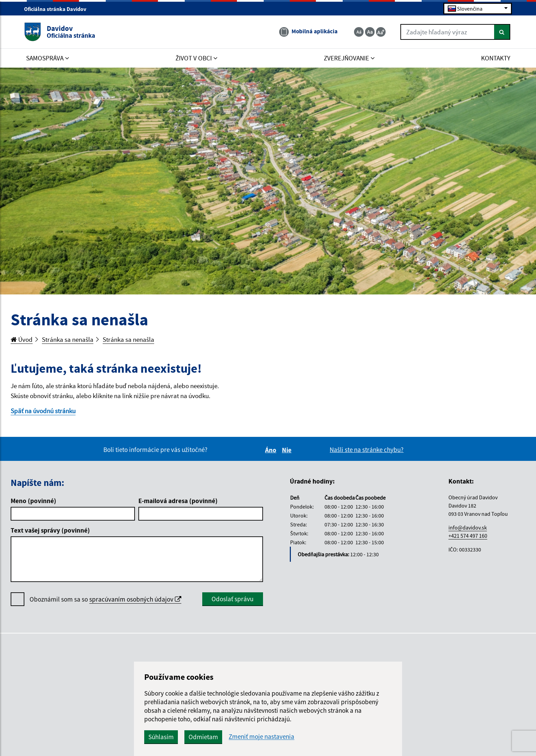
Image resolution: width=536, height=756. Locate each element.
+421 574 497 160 (468, 536)
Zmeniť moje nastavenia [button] (261, 737)
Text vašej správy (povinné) (50, 530)
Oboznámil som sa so (105, 599)
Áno (272, 450)
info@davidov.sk (468, 527)
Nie (288, 450)
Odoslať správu (232, 599)
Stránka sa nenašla (68, 339)
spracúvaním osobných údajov (135, 599)
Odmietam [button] (203, 737)
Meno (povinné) (33, 501)
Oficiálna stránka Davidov (58, 9)
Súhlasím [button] (161, 737)
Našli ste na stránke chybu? (367, 450)
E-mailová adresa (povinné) (178, 501)
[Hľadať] (502, 32)
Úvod (22, 339)
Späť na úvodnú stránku (43, 411)
